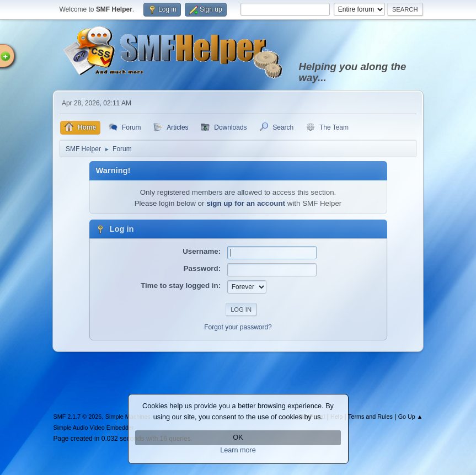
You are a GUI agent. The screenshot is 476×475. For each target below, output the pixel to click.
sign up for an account (246, 203)
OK (238, 437)
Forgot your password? (238, 327)
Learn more (238, 450)
